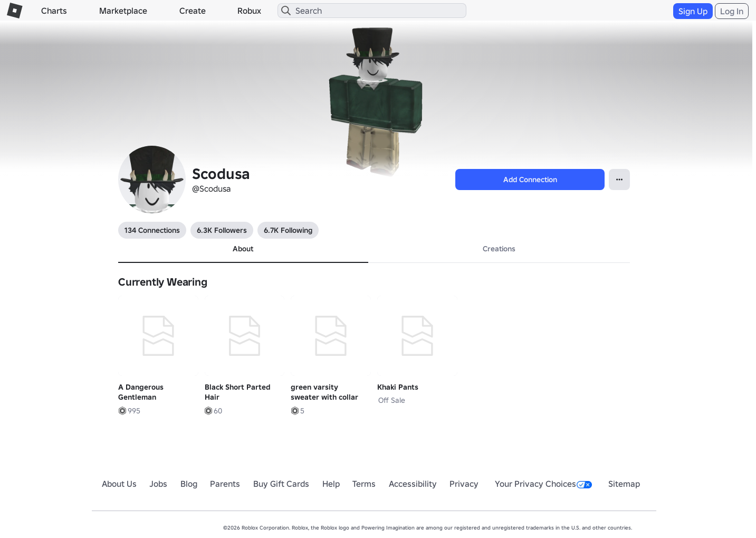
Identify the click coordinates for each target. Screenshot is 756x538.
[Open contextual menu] (619, 180)
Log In (732, 11)
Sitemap (624, 484)
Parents (225, 484)
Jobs (158, 484)
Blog (189, 484)
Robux (249, 11)
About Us (119, 484)
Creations (499, 249)
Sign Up (693, 11)
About (243, 249)
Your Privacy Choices (543, 484)
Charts (54, 11)
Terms (364, 484)
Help (331, 484)
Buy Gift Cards (281, 484)
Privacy (464, 484)
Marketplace (123, 11)
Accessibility (413, 484)
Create (193, 11)
